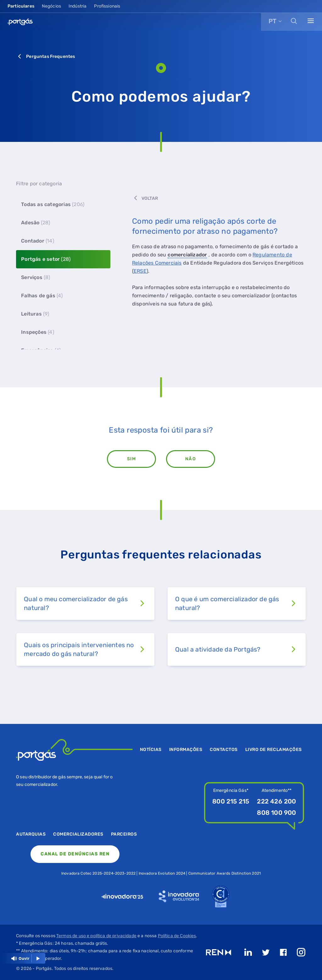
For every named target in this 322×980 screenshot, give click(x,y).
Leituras (35, 314)
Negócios (51, 6)
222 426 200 (276, 801)
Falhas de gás (42, 296)
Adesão (36, 223)
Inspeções (38, 332)
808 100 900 (276, 813)
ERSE (140, 271)
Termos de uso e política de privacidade (96, 936)
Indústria (78, 6)
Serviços (36, 277)
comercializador (187, 255)
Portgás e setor (46, 259)
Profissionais (107, 6)
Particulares (21, 6)
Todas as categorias (53, 204)
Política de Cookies (177, 936)
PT (272, 21)
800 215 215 (231, 801)
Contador (38, 241)
